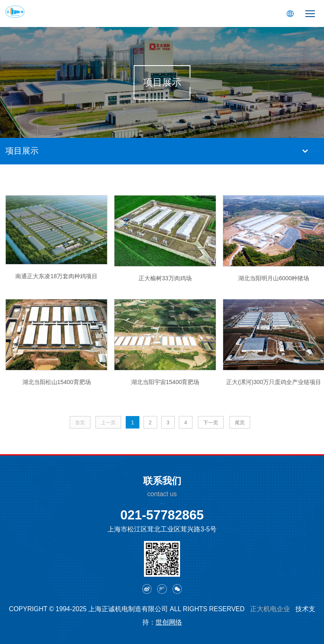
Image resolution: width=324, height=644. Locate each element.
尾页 (240, 423)
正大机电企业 (270, 609)
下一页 (211, 423)
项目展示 (22, 151)
